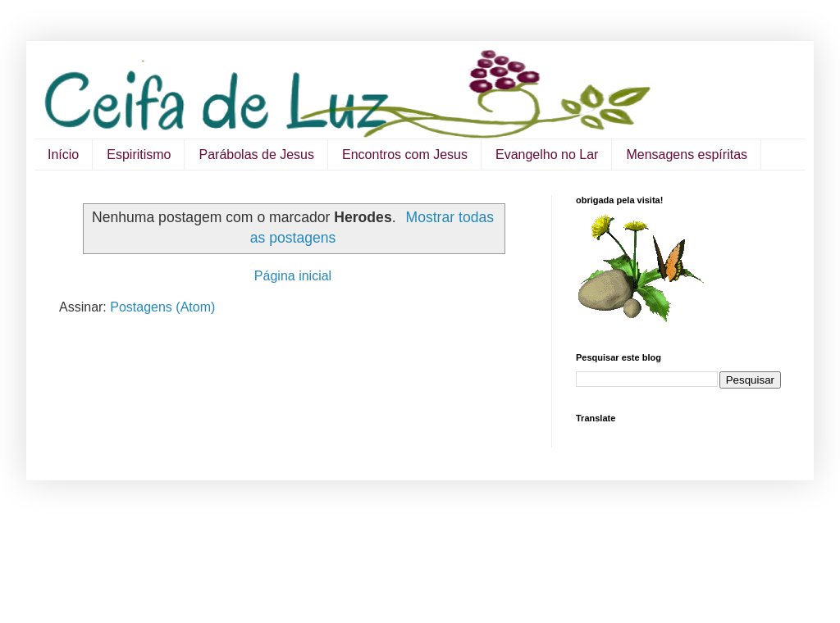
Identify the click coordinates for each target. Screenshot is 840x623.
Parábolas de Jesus (256, 155)
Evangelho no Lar (547, 155)
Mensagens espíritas (687, 155)
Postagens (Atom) (162, 307)
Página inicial (293, 276)
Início (63, 155)
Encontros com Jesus (405, 155)
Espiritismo (139, 155)
